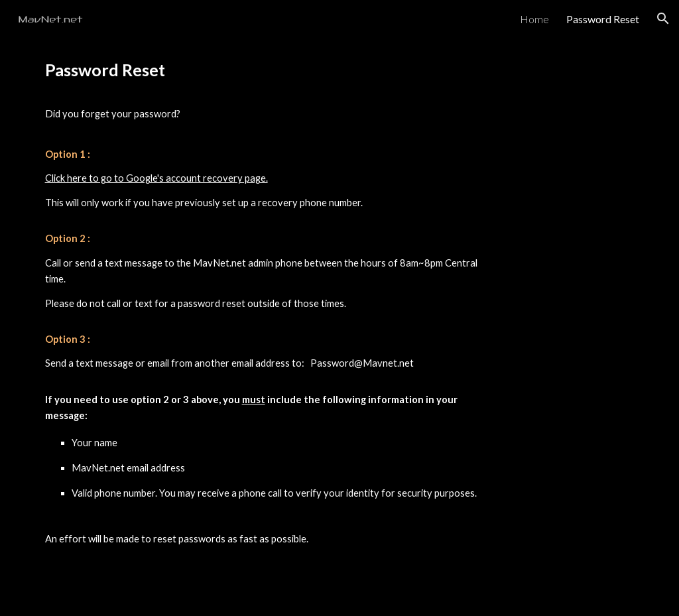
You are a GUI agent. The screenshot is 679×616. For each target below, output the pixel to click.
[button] (663, 19)
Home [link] (534, 19)
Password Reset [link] (603, 19)
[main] (263, 327)
